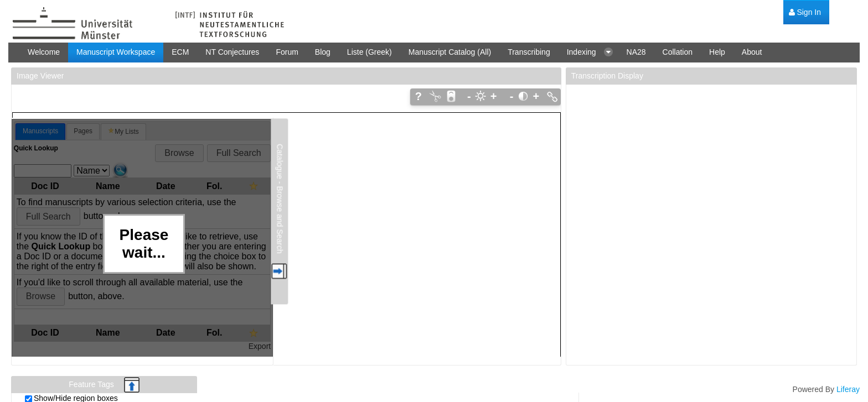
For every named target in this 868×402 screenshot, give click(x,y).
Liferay (848, 389)
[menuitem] (805, 12)
